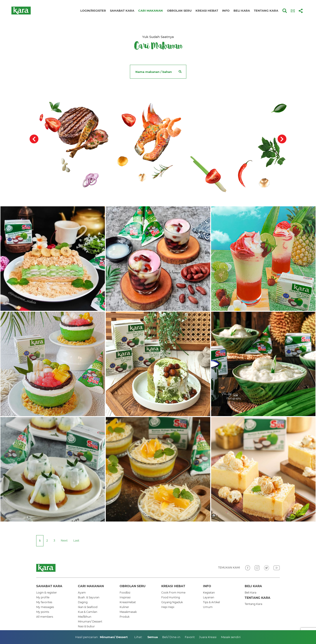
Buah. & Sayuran (89, 597)
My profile (43, 597)
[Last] (76, 541)
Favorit (190, 637)
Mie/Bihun (85, 617)
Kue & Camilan (88, 612)
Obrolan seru (179, 11)
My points (43, 612)
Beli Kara (250, 593)
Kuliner (124, 607)
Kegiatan (209, 593)
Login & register (47, 593)
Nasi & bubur (86, 626)
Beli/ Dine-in (171, 637)
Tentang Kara (253, 604)
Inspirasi (125, 597)
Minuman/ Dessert (90, 622)
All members (45, 617)
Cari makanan (151, 11)
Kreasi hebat (207, 11)
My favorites (44, 602)
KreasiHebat (128, 602)
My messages (45, 607)
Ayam (82, 593)
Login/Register (93, 11)
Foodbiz (125, 593)
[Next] (64, 541)
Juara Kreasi (208, 637)
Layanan (209, 597)
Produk (125, 617)
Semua (153, 637)
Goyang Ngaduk (172, 602)
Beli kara (242, 11)
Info (226, 11)
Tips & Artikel (211, 602)
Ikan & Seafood (88, 607)
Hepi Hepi (168, 607)
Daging (83, 602)
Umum (208, 607)
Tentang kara (266, 11)
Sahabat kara (122, 11)
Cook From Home (173, 593)
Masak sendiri (231, 637)
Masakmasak (128, 612)
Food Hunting (171, 597)
